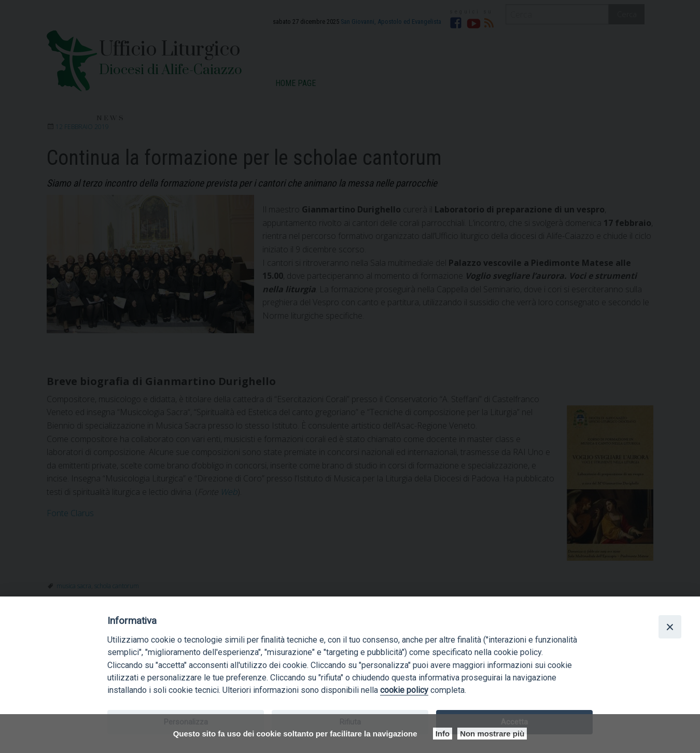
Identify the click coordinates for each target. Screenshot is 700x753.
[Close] (670, 627)
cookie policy (404, 690)
